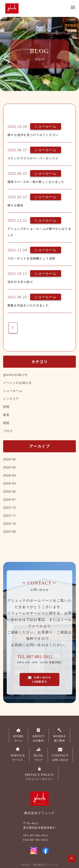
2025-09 (9, 532)
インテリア (11, 399)
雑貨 (6, 423)
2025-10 (9, 523)
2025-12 (9, 507)
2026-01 (9, 499)
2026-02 (9, 491)
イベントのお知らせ (17, 383)
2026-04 (9, 475)
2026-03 (9, 483)
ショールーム (13, 391)
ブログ (8, 431)
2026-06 (9, 459)
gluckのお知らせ (15, 375)
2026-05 (9, 467)
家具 (6, 415)
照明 (6, 407)
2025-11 (9, 515)
